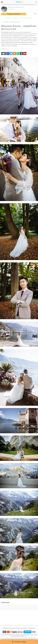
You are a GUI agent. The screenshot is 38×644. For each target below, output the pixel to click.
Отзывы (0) (16, 18)
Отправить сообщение (14, 14)
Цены (31, 18)
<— (10, 22)
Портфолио (9, 18)
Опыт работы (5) (24, 18)
